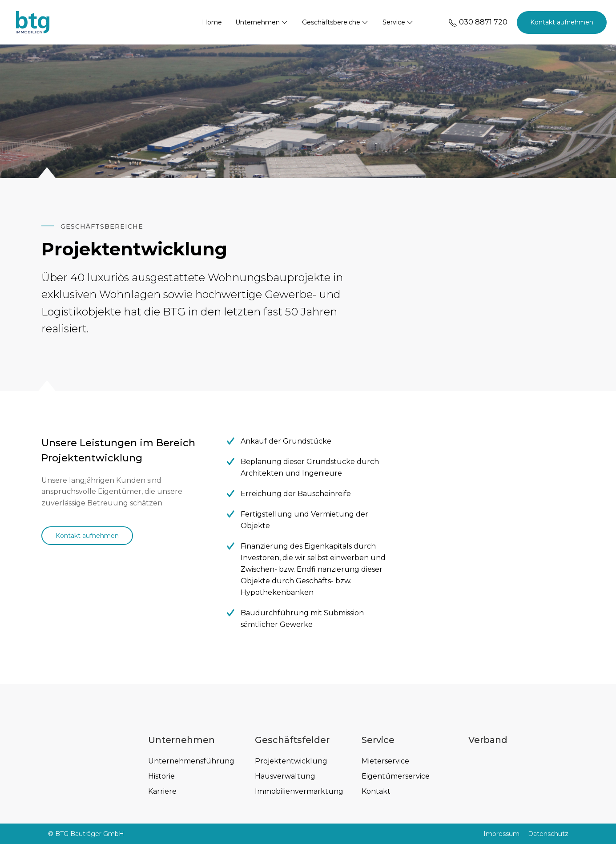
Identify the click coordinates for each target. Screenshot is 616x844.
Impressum (501, 834)
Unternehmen (262, 22)
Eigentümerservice (396, 776)
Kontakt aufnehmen (562, 22)
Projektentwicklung (291, 761)
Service (398, 22)
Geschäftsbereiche (336, 22)
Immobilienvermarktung (299, 791)
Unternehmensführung (191, 761)
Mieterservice (385, 761)
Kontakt (376, 791)
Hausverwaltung (285, 776)
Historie (161, 776)
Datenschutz (548, 834)
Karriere (162, 791)
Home (212, 22)
